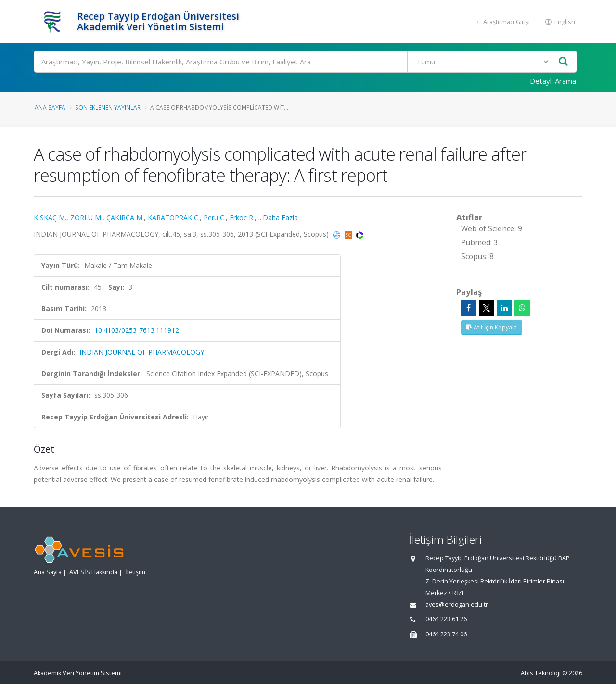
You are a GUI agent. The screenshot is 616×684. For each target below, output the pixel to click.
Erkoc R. (242, 218)
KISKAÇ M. (50, 218)
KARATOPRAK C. (174, 218)
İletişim (135, 572)
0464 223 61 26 (446, 619)
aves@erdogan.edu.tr (457, 604)
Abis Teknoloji (541, 673)
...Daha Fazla (278, 218)
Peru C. (215, 218)
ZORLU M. (86, 218)
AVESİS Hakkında (93, 572)
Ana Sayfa (50, 107)
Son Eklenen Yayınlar (108, 107)
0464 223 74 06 (446, 634)
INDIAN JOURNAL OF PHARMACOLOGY (142, 352)
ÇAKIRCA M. (125, 218)
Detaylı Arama (553, 81)
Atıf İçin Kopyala (492, 327)
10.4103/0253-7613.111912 (137, 330)
